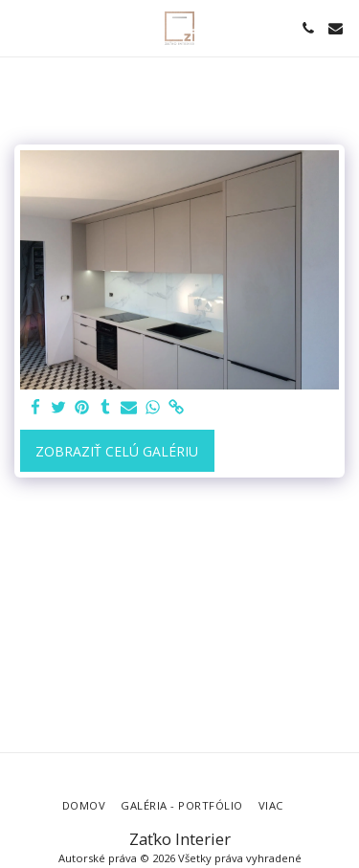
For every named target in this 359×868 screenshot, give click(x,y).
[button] (21, 27)
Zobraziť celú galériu (117, 451)
